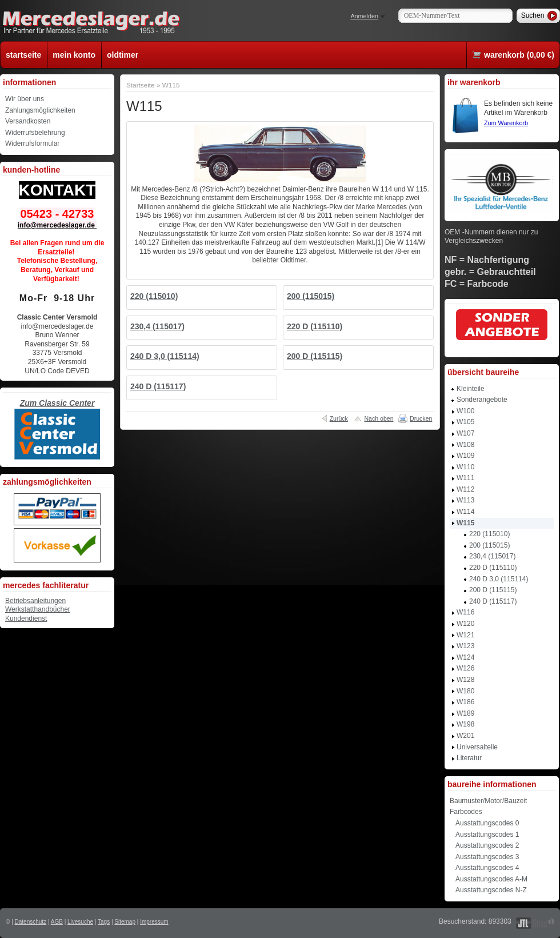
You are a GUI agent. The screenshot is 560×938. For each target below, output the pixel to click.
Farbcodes (466, 812)
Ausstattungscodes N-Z (491, 890)
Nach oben (379, 418)
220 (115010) (154, 296)
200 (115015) (311, 296)
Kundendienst (26, 618)
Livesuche (80, 922)
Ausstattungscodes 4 (487, 868)
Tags (104, 922)
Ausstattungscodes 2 (487, 845)
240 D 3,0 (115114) (165, 356)
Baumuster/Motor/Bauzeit (488, 801)
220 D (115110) (315, 326)
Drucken (421, 418)
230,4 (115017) (157, 326)
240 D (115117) (158, 386)
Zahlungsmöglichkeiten (40, 110)
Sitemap (125, 922)
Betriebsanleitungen (35, 601)
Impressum (154, 922)
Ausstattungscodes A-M (491, 879)
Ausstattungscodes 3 (487, 857)
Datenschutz (31, 922)
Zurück (339, 418)
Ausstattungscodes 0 (487, 823)
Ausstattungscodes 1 (487, 835)
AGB (57, 922)
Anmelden (364, 16)
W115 (171, 85)
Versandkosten (28, 121)
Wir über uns (25, 99)
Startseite (141, 85)
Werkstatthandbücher (38, 609)
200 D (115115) (315, 356)
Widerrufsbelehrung (35, 133)
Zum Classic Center (57, 403)
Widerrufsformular (32, 143)
